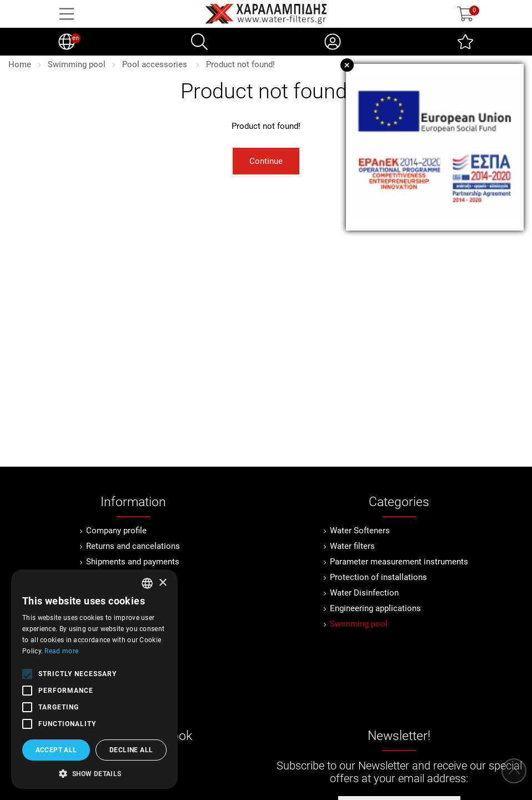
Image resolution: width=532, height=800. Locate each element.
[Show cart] (465, 14)
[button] (94, 773)
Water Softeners (360, 531)
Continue (266, 161)
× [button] (162, 583)
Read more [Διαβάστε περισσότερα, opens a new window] (61, 651)
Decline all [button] (131, 750)
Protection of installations (378, 577)
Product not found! (240, 64)
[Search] (199, 42)
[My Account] (333, 42)
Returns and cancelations (133, 546)
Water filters (352, 546)
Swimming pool (77, 64)
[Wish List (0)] (465, 42)
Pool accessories (156, 64)
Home (20, 64)
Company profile (116, 531)
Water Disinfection (364, 593)
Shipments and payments (133, 562)
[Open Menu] (67, 14)
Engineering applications (375, 608)
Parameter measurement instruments (399, 562)
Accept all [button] (56, 750)
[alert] (94, 679)
